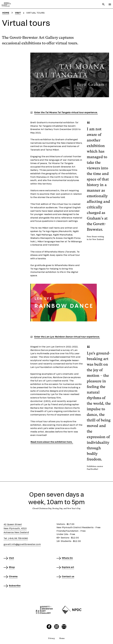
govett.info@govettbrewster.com (22, 544)
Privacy (52, 638)
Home (6, 13)
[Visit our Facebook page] (49, 627)
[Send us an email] (64, 627)
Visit (18, 13)
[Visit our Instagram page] (56, 627)
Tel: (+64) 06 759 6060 (16, 538)
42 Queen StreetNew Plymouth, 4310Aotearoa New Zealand (16, 528)
